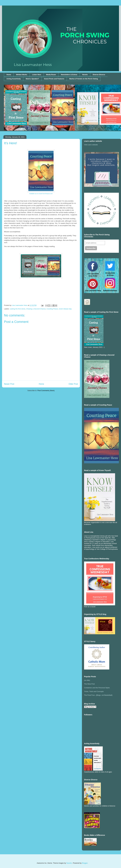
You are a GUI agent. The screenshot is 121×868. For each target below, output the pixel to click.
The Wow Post (89, 684)
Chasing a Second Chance (36, 309)
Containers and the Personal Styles (97, 688)
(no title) (87, 680)
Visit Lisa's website (91, 145)
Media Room (51, 75)
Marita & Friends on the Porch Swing (84, 79)
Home (9, 75)
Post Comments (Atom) (46, 391)
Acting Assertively (14, 79)
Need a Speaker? (32, 79)
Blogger (85, 863)
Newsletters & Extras (69, 75)
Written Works (22, 75)
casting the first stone (18, 309)
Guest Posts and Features (54, 79)
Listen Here (37, 75)
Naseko (69, 863)
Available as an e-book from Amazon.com (41, 194)
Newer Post (9, 384)
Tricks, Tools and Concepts (94, 691)
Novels (85, 75)
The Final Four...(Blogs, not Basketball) (98, 695)
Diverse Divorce (99, 75)
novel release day (65, 309)
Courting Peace (52, 309)
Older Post (73, 384)
